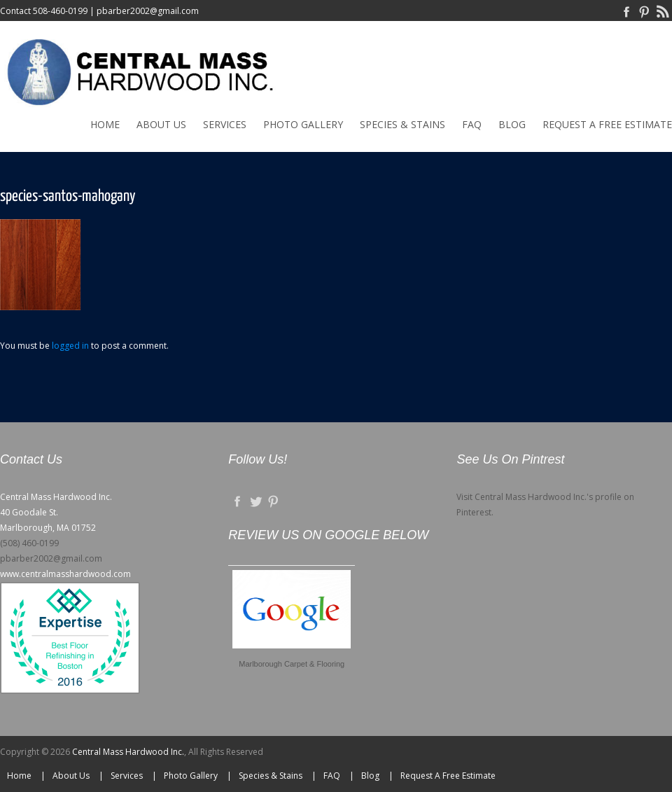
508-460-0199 (60, 11)
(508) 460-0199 (29, 543)
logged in (70, 346)
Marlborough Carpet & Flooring (292, 664)
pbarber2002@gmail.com (148, 11)
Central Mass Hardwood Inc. (128, 752)
